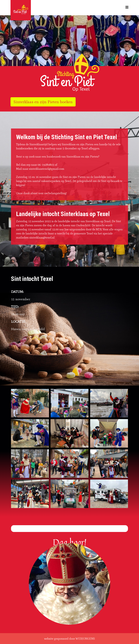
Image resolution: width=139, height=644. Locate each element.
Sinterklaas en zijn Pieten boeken (43, 102)
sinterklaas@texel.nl (42, 237)
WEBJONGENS (85, 639)
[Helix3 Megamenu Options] (127, 7)
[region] (69, 41)
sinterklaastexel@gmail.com (47, 169)
